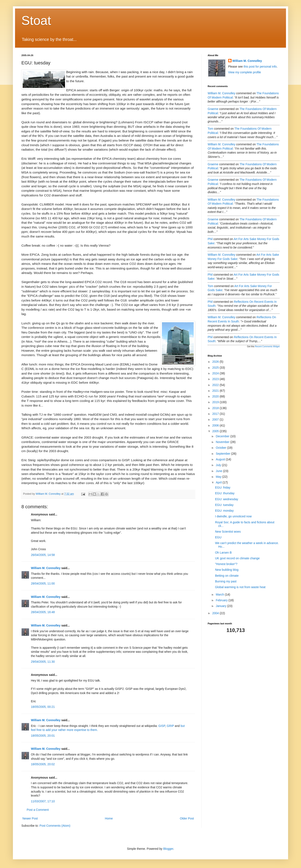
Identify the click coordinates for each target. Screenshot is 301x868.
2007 (216, 419)
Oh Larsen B (223, 553)
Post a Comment (38, 810)
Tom (210, 129)
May (219, 477)
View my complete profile (245, 72)
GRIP (170, 726)
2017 (216, 414)
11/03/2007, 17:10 (43, 801)
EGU (218, 537)
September (223, 454)
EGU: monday (224, 511)
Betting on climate (227, 576)
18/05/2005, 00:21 (43, 707)
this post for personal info (260, 67)
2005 (216, 431)
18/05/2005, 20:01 (43, 736)
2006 (216, 425)
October (221, 448)
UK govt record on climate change (237, 558)
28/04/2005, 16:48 (43, 612)
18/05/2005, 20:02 (43, 764)
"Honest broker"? (226, 564)
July (219, 465)
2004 (216, 613)
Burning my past (226, 581)
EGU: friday (223, 487)
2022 (216, 385)
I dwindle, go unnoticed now (233, 516)
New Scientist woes (228, 532)
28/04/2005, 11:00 (43, 583)
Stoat (36, 20)
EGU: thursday (225, 493)
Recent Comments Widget (267, 347)
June (219, 471)
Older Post (187, 818)
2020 (216, 396)
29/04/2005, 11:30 (43, 662)
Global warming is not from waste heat (240, 587)
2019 (216, 402)
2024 (216, 373)
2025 (216, 368)
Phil (210, 239)
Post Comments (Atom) (55, 826)
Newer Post (30, 818)
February (222, 600)
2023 (216, 379)
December (223, 436)
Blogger (168, 849)
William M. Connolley (46, 568)
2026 (216, 362)
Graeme (213, 109)
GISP (162, 726)
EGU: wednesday (227, 499)
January (221, 606)
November (223, 442)
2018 (216, 408)
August (221, 459)
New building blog (227, 570)
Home (109, 818)
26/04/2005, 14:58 (43, 555)
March (220, 594)
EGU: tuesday (224, 505)
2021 (216, 391)
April (219, 482)
